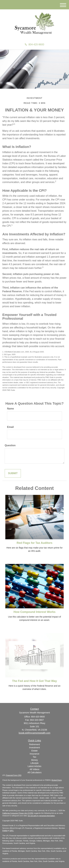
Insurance (34, 754)
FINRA (5, 831)
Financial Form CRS (14, 775)
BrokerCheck (57, 780)
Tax (34, 757)
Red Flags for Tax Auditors (34, 543)
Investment (34, 748)
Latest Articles (34, 766)
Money (34, 760)
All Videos (34, 769)
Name (11, 409)
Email (10, 427)
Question (10, 445)
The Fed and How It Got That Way (34, 681)
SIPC (12, 831)
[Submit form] (13, 473)
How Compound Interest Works (34, 612)
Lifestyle (34, 763)
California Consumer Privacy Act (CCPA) (18, 813)
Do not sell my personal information (41, 816)
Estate (34, 751)
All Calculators (34, 772)
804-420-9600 (35, 44)
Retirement (34, 744)
